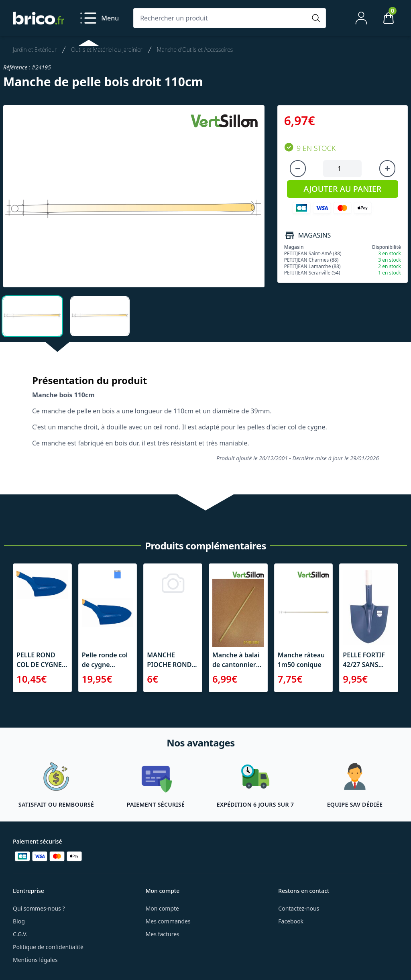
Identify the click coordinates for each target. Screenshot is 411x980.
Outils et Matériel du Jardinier (107, 50)
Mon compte (162, 908)
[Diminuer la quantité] (298, 169)
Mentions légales (35, 960)
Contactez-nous (299, 908)
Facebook (291, 921)
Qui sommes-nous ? (39, 908)
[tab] (32, 316)
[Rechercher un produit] (222, 18)
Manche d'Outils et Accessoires (195, 50)
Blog (19, 921)
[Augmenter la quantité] (387, 169)
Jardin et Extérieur (35, 50)
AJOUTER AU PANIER (342, 189)
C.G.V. (20, 934)
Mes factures (163, 934)
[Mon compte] (361, 18)
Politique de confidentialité (48, 947)
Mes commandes (168, 921)
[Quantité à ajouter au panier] (342, 169)
